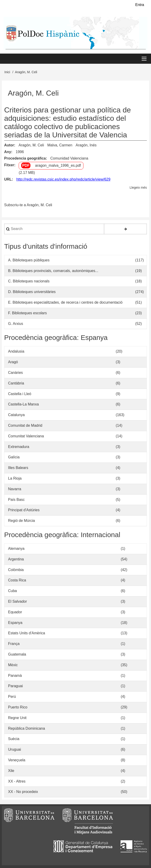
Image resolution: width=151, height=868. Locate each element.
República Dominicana (27, 728)
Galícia (14, 457)
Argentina (16, 559)
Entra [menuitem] (140, 5)
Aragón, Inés (86, 145)
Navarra (15, 489)
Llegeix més (138, 188)
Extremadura (19, 447)
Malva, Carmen (60, 145)
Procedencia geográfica (25, 159)
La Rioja (15, 478)
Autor (9, 145)
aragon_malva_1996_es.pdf (58, 166)
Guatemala (17, 654)
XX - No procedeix (23, 792)
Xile (11, 771)
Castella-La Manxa (23, 404)
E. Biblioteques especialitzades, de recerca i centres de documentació (65, 302)
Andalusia (16, 352)
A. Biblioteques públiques (29, 260)
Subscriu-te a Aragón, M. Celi (28, 205)
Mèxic (13, 665)
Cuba (12, 591)
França (14, 644)
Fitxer (9, 165)
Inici (7, 72)
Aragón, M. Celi (31, 145)
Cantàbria (16, 383)
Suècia (14, 739)
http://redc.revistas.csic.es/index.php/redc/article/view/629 (63, 179)
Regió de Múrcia (22, 521)
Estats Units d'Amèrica (27, 633)
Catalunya (16, 415)
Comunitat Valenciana (26, 436)
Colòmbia (16, 570)
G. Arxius (16, 324)
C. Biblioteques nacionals (29, 281)
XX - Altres (17, 781)
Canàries (15, 373)
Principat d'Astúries (24, 510)
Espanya (15, 623)
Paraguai (15, 686)
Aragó (13, 362)
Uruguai (15, 749)
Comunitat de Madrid (25, 425)
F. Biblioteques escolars (27, 313)
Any (8, 152)
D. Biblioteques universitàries (32, 292)
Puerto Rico (18, 707)
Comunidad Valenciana (69, 159)
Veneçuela (17, 760)
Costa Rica (17, 580)
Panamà (15, 676)
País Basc (16, 500)
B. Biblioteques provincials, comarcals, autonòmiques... (53, 271)
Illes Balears (18, 468)
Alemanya (16, 549)
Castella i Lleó (20, 394)
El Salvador (18, 601)
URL (8, 179)
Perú (12, 697)
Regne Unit (17, 718)
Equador (15, 612)
